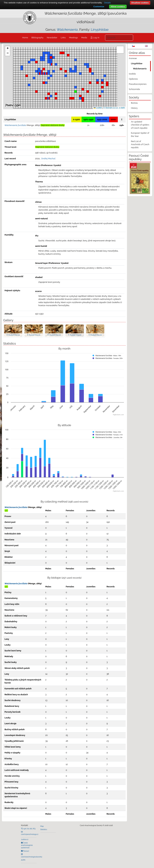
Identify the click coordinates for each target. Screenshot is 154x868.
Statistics (44, 829)
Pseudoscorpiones (138, 84)
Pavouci (26, 851)
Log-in (96, 38)
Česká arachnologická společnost (27, 845)
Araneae (133, 58)
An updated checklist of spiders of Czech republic (140, 125)
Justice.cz (25, 839)
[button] (66, 71)
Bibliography (37, 38)
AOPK (23, 860)
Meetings (73, 38)
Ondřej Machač (48, 159)
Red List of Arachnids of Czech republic (140, 144)
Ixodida (132, 74)
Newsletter (52, 38)
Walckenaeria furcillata (16, 507)
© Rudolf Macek (13, 335)
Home (25, 38)
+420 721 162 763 (29, 829)
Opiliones (133, 79)
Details (107, 3)
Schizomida (134, 89)
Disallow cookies (140, 3)
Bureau (134, 103)
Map (42, 826)
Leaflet (98, 108)
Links (63, 38)
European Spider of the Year (140, 134)
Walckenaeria (140, 69)
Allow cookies (118, 7)
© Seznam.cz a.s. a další (114, 108)
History (134, 108)
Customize (99, 7)
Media (84, 38)
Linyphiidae (100, 30)
